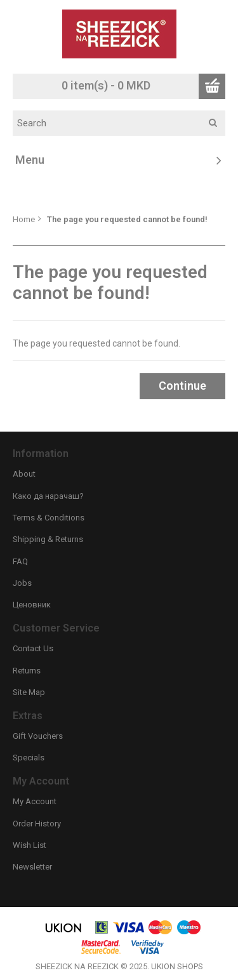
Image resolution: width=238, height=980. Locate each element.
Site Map (29, 692)
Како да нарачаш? (48, 496)
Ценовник (32, 605)
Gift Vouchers (38, 736)
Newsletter (32, 867)
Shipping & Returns (48, 539)
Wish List (30, 845)
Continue (182, 386)
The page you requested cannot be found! (127, 219)
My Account (35, 801)
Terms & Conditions (49, 518)
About (24, 474)
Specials (29, 758)
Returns (27, 671)
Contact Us (33, 648)
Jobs (22, 583)
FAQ (20, 561)
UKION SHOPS (177, 966)
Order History (37, 824)
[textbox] (123, 123)
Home (24, 219)
